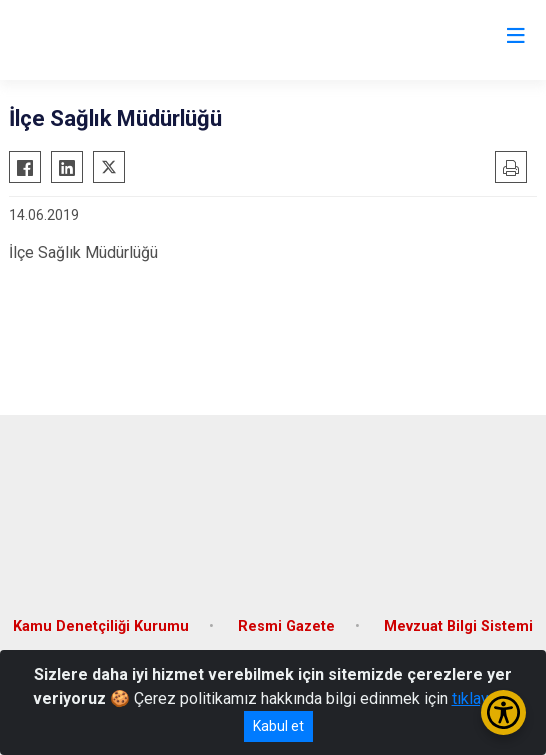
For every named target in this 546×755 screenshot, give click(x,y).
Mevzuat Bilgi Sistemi (458, 626)
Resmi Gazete (286, 626)
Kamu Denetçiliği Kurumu (101, 626)
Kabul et (278, 726)
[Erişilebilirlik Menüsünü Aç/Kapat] (503, 712)
